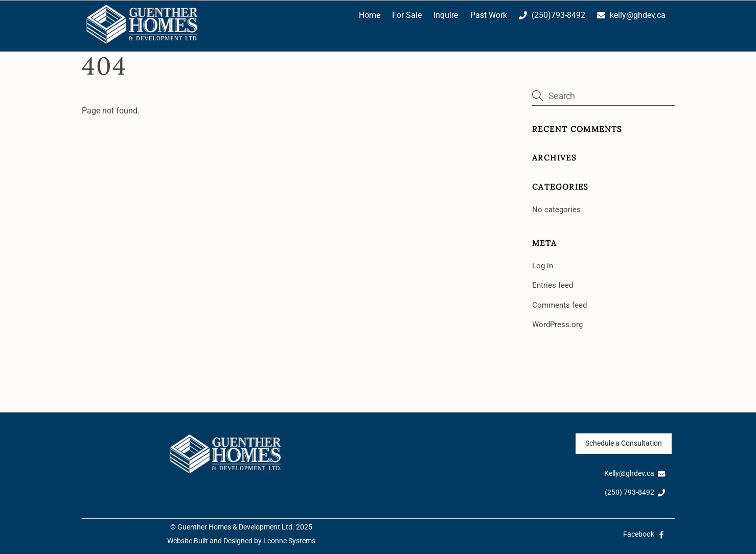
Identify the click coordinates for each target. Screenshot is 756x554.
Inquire (446, 15)
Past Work (489, 15)
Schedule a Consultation (624, 443)
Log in (543, 266)
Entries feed (553, 285)
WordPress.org (557, 325)
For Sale (407, 15)
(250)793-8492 (552, 15)
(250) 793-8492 (635, 492)
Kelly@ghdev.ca (635, 474)
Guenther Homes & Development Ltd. (236, 527)
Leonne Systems (289, 541)
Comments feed (559, 305)
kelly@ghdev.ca (631, 15)
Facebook (644, 534)
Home (370, 15)
